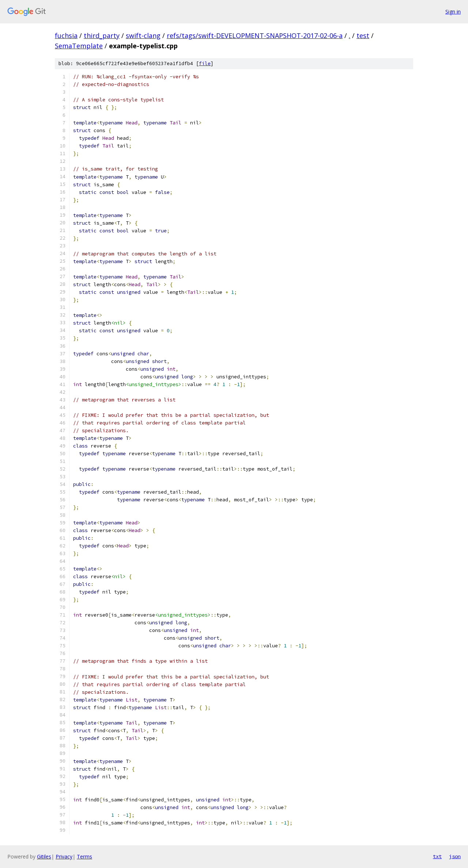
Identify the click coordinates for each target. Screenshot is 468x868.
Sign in (453, 12)
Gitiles (44, 856)
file (205, 63)
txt (437, 856)
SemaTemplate (79, 46)
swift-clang (143, 35)
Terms (84, 856)
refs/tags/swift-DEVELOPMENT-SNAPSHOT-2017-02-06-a (255, 35)
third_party (102, 35)
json (455, 856)
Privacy (64, 856)
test (363, 35)
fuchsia (66, 35)
